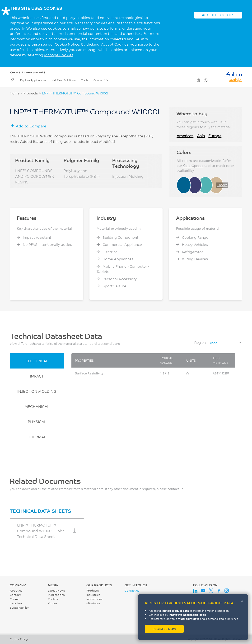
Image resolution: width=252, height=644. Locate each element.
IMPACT (37, 376)
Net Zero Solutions (63, 80)
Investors (16, 603)
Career (14, 599)
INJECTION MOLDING (37, 391)
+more (222, 185)
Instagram (227, 591)
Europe (215, 136)
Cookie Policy (19, 639)
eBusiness (93, 603)
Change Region (198, 80)
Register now (164, 629)
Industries (93, 595)
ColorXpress (193, 166)
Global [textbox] (213, 343)
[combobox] (224, 343)
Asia (201, 136)
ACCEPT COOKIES (218, 15)
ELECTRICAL (37, 361)
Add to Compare (31, 126)
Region (200, 343)
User (205, 80)
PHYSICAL (37, 422)
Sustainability (19, 608)
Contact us (132, 590)
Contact (15, 595)
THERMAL (37, 437)
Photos (53, 599)
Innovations (94, 599)
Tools (85, 80)
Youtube (203, 591)
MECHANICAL (37, 406)
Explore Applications (33, 80)
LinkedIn (195, 591)
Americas (185, 136)
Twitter (211, 591)
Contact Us (101, 80)
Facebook (219, 591)
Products (31, 93)
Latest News (56, 590)
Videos (53, 603)
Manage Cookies (59, 55)
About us (16, 590)
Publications (56, 595)
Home (12, 80)
